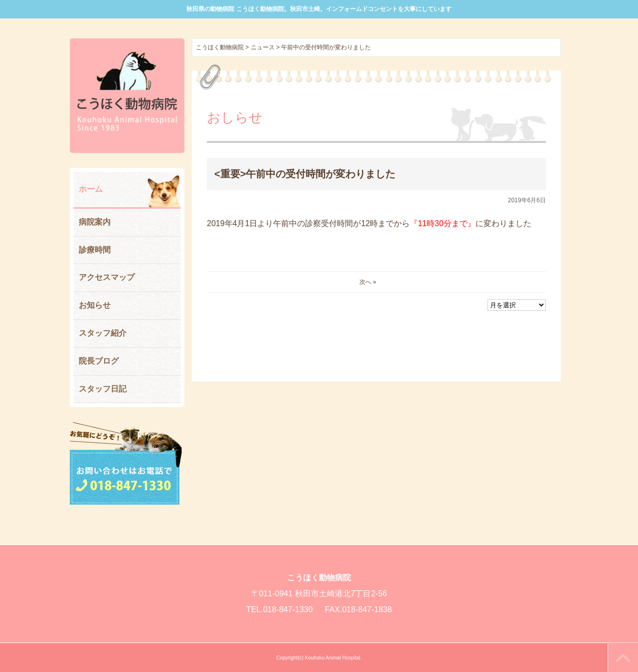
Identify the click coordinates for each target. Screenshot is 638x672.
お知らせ (95, 305)
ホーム (91, 189)
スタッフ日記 (103, 389)
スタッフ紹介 (103, 333)
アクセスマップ (107, 277)
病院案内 (95, 222)
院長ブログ (99, 361)
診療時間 (95, 250)
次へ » (368, 282)
